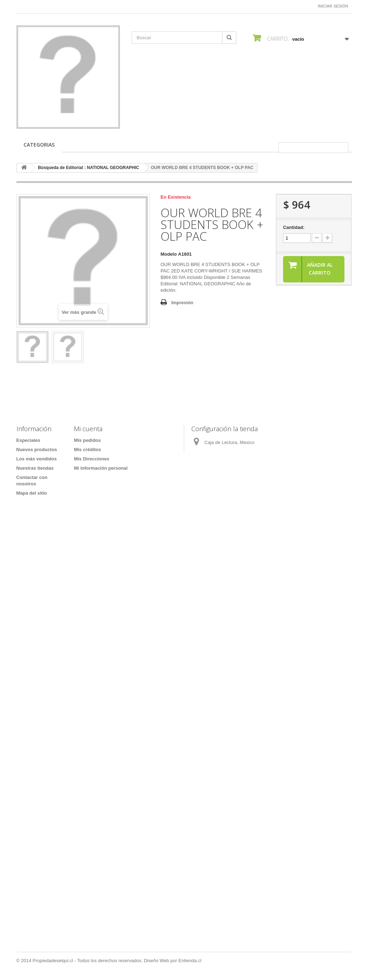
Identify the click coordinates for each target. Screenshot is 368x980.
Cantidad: (294, 227)
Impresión (182, 303)
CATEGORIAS (39, 145)
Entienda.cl (190, 961)
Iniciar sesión (333, 6)
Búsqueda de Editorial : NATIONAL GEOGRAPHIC (89, 168)
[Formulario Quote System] (184, 723)
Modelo (169, 254)
